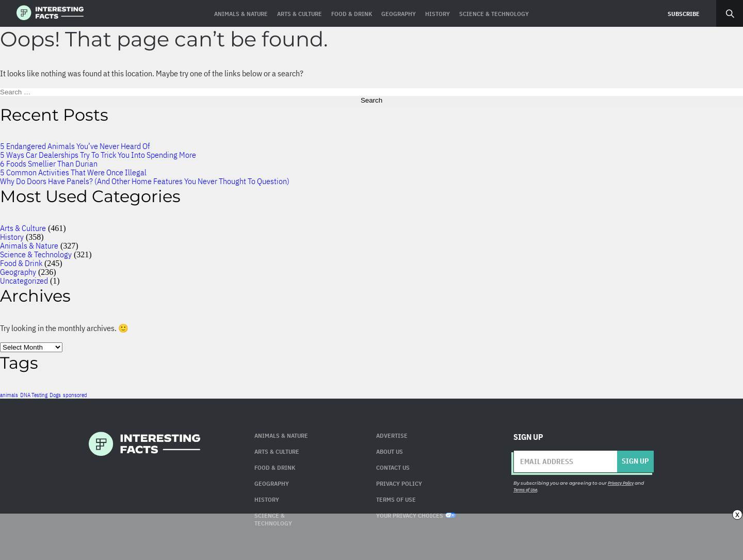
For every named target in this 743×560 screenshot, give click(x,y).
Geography (18, 272)
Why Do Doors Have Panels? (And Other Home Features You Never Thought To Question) (145, 181)
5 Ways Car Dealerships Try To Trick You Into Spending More (98, 155)
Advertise (392, 435)
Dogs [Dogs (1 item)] (55, 395)
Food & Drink (21, 263)
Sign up (635, 461)
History (12, 237)
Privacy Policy (399, 483)
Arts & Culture (23, 228)
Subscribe (684, 14)
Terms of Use (525, 490)
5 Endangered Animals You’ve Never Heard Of (75, 146)
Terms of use (396, 499)
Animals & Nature (29, 245)
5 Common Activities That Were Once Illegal (73, 172)
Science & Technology (36, 254)
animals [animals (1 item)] (9, 395)
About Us (390, 451)
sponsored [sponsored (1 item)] (75, 395)
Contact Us (393, 467)
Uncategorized (24, 281)
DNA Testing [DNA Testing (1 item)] (34, 395)
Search (730, 13)
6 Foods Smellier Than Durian (49, 163)
